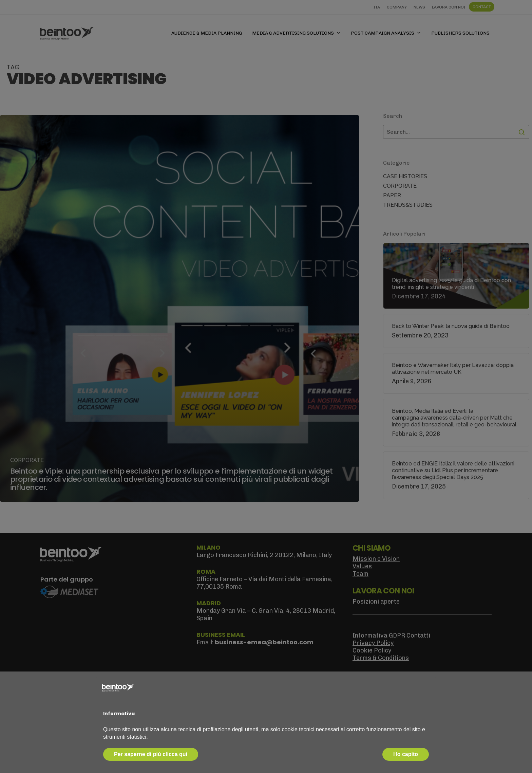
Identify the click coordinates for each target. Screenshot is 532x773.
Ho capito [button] (406, 754)
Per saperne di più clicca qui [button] (151, 754)
